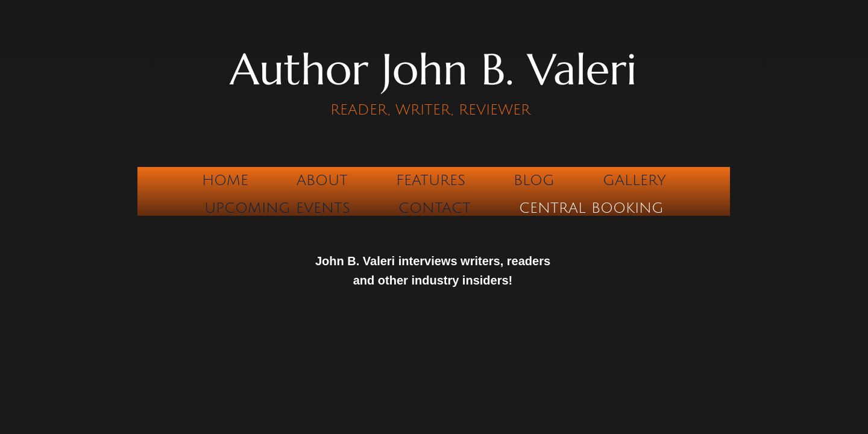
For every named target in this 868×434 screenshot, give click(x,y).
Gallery (634, 180)
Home (225, 180)
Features (431, 180)
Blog (534, 180)
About (322, 180)
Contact (435, 208)
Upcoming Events (277, 208)
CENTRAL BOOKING (591, 208)
